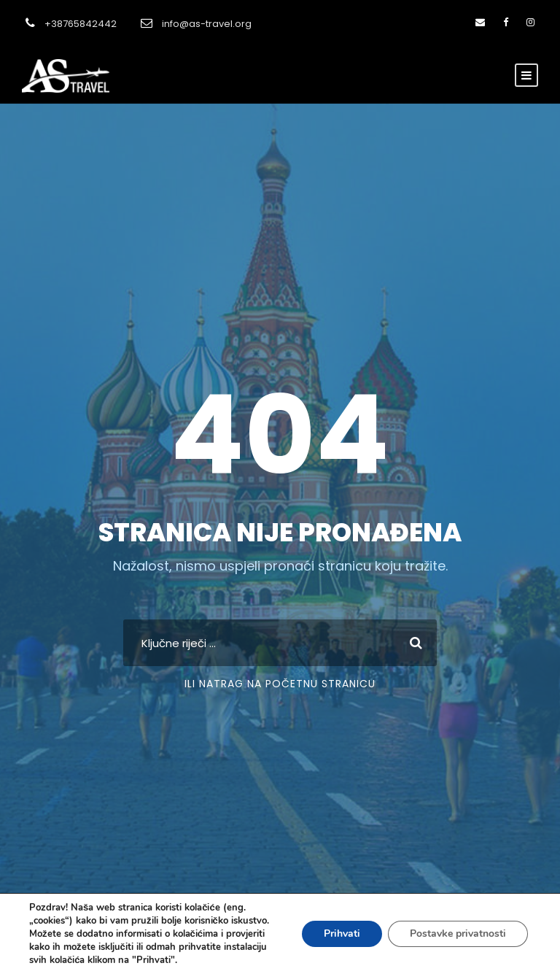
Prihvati (342, 934)
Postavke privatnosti (458, 934)
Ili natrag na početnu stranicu (280, 684)
